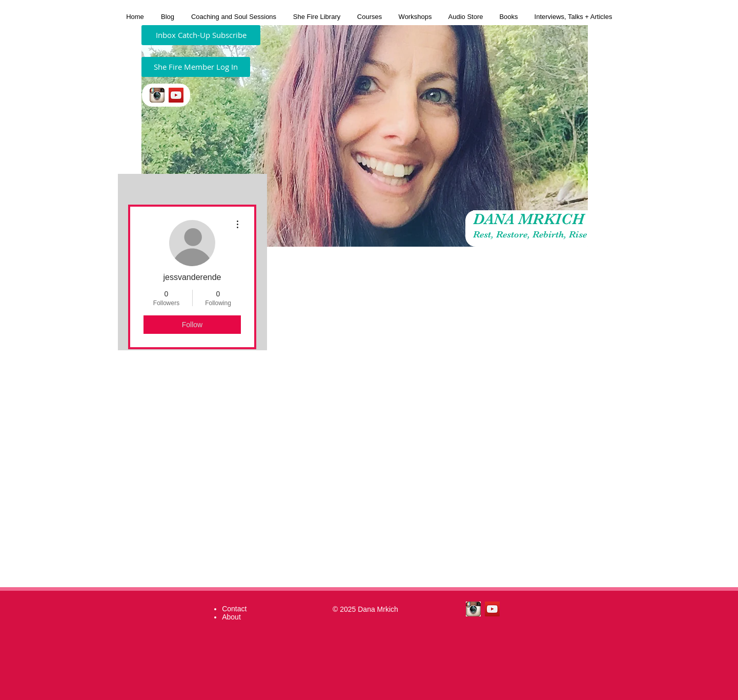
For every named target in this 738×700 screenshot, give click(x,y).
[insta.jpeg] (157, 95)
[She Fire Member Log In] (196, 67)
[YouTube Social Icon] (176, 95)
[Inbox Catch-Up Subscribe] (201, 35)
